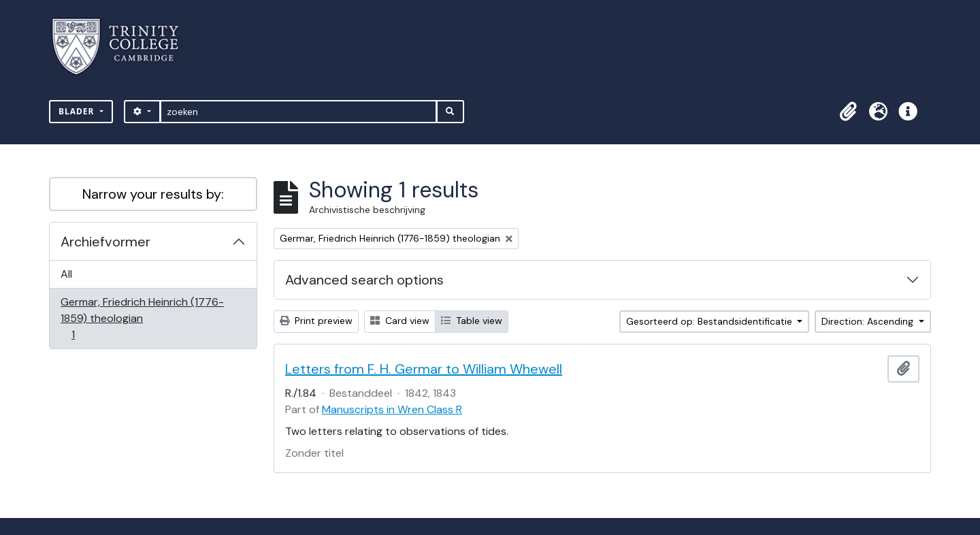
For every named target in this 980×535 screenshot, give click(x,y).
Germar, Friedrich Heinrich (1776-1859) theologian (142, 318)
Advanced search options (364, 280)
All (66, 274)
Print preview (316, 321)
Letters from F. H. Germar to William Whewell (424, 369)
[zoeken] (298, 112)
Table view (472, 321)
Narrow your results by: (153, 194)
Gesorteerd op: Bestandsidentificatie (710, 321)
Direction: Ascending (869, 321)
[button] (848, 112)
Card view (400, 321)
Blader (78, 111)
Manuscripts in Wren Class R (392, 409)
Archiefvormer (105, 242)
